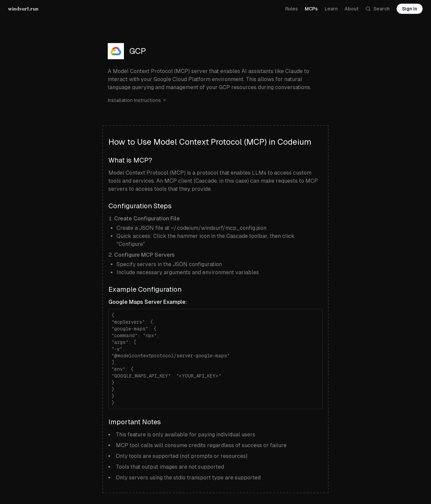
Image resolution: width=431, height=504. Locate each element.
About (352, 9)
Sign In (410, 9)
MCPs (311, 9)
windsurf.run (23, 9)
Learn (331, 9)
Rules (292, 9)
